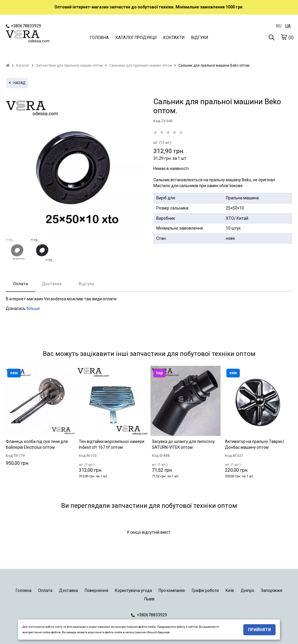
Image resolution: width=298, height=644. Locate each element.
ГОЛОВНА (99, 38)
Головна (24, 590)
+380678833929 (23, 26)
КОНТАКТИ (174, 38)
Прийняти (259, 630)
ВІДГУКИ (200, 38)
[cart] (284, 37)
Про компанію (172, 590)
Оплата (21, 284)
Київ (230, 590)
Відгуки (86, 284)
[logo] (28, 37)
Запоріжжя (272, 590)
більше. (34, 308)
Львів (149, 599)
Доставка (52, 284)
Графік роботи (205, 590)
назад (17, 83)
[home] (8, 65)
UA (288, 26)
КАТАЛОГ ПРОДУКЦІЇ (136, 38)
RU (279, 26)
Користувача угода (133, 590)
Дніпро (248, 590)
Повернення (96, 590)
